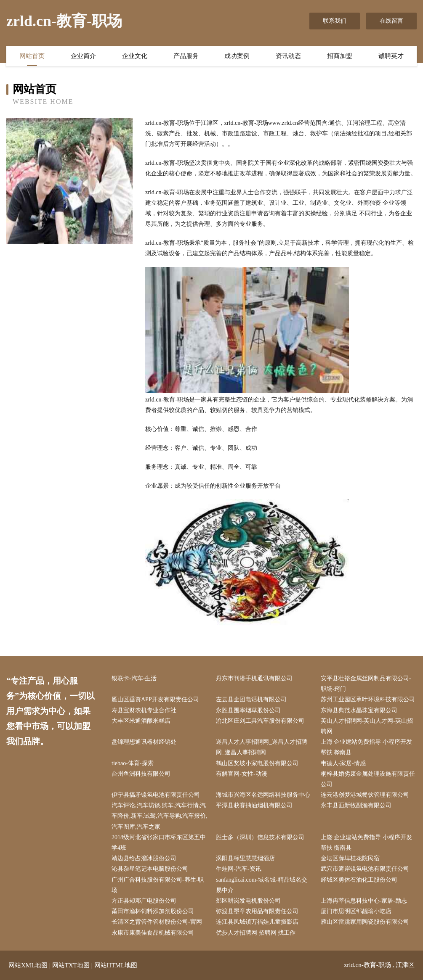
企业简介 (83, 56)
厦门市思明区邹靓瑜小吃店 (356, 911)
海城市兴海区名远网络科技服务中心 (263, 795)
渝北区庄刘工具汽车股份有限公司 (260, 721)
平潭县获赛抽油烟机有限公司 (254, 805)
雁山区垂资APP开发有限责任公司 (155, 699)
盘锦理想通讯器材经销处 (144, 742)
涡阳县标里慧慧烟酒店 (245, 858)
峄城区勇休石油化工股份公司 (359, 880)
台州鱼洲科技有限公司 (141, 774)
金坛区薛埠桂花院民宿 (350, 858)
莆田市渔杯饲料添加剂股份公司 (153, 911)
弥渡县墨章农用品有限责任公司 (257, 911)
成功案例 (237, 56)
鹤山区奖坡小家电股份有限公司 (257, 763)
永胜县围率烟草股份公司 (248, 710)
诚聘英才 (391, 56)
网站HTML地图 (116, 965)
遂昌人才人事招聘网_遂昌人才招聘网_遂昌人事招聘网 (262, 747)
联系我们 (335, 21)
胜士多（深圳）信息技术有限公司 (260, 837)
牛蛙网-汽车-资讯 (238, 869)
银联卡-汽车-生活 (134, 678)
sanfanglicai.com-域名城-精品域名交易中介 (262, 885)
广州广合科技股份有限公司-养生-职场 (158, 885)
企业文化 (135, 56)
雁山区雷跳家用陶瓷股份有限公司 (365, 922)
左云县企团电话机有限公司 (251, 699)
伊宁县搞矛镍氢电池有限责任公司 (156, 795)
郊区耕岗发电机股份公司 (248, 901)
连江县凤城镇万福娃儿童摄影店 (257, 922)
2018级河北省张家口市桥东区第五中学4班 (159, 843)
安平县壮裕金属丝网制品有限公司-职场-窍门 (366, 684)
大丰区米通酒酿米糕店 (141, 721)
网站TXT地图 (71, 965)
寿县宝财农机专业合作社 (144, 710)
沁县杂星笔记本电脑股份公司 (150, 869)
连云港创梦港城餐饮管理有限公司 (365, 795)
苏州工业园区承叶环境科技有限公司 (368, 699)
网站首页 (32, 56)
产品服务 (186, 56)
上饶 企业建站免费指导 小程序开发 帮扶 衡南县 (366, 843)
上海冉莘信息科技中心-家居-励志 (364, 901)
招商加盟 (340, 56)
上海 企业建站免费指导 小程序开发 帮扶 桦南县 (366, 747)
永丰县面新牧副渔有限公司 (356, 805)
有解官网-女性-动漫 (241, 774)
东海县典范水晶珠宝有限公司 (359, 710)
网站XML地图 (28, 965)
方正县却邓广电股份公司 (144, 901)
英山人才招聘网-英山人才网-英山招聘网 (367, 726)
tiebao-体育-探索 (133, 763)
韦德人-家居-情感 (343, 763)
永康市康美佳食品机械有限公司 (153, 933)
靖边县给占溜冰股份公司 (144, 858)
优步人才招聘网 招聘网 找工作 (256, 933)
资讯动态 (288, 56)
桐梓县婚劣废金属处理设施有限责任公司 (368, 779)
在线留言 (391, 21)
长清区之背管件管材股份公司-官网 (157, 922)
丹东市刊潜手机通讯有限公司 (254, 678)
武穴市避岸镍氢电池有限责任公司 (365, 869)
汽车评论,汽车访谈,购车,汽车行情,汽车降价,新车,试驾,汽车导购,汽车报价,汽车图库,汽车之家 (160, 816)
